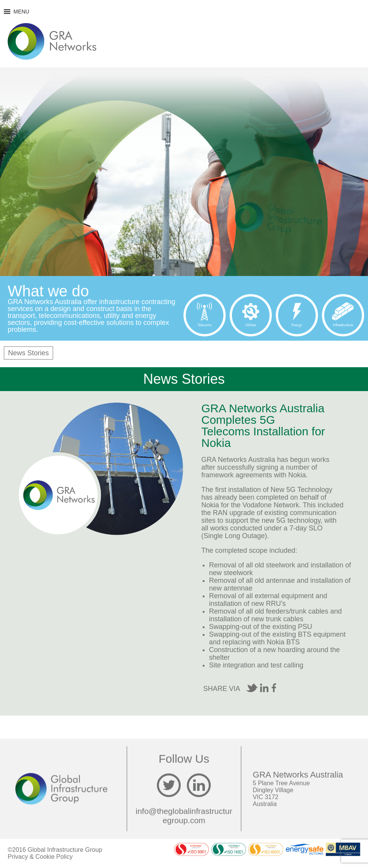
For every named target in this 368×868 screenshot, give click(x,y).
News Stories (28, 353)
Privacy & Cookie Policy (40, 857)
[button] (21, 12)
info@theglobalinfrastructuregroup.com (184, 816)
